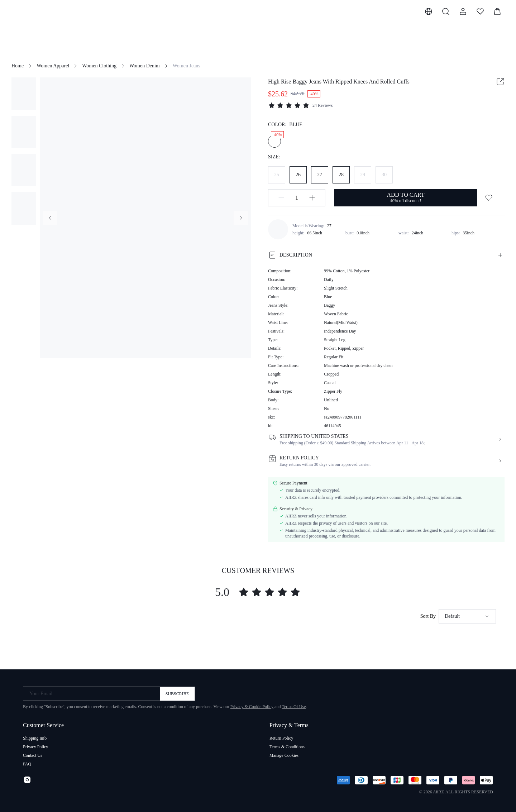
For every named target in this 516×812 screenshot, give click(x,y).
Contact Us (33, 755)
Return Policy (281, 738)
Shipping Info (35, 738)
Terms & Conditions (287, 747)
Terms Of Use (294, 707)
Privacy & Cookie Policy (252, 707)
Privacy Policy (35, 747)
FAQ (27, 764)
